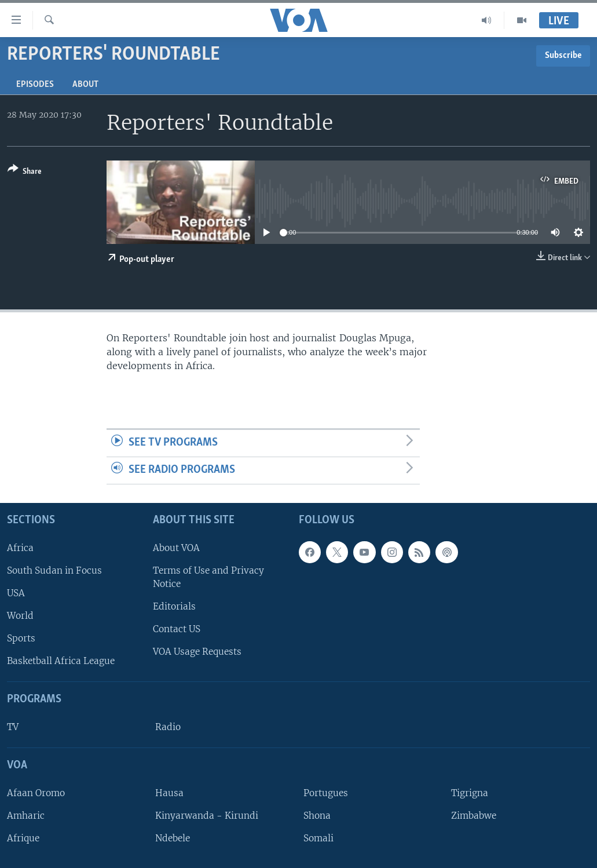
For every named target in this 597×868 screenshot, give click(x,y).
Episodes (35, 85)
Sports (21, 638)
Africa (20, 548)
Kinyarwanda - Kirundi (207, 816)
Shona (317, 816)
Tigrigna (470, 793)
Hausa (169, 793)
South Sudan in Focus (54, 570)
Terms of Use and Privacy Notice (208, 577)
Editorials (174, 606)
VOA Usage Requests (197, 652)
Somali (318, 838)
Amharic (26, 816)
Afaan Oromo (36, 793)
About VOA (176, 548)
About (85, 85)
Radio (168, 727)
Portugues (326, 793)
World (20, 616)
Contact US (177, 629)
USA (16, 593)
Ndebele (173, 838)
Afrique (23, 838)
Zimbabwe (474, 816)
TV (13, 727)
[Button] (25, 172)
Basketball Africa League (61, 661)
